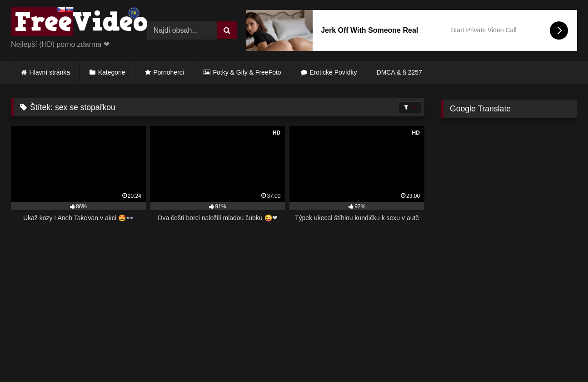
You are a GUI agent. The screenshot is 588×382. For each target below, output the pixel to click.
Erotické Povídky (333, 72)
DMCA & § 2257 (399, 72)
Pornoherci (169, 72)
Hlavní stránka (50, 72)
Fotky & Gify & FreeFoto (247, 72)
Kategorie (112, 72)
